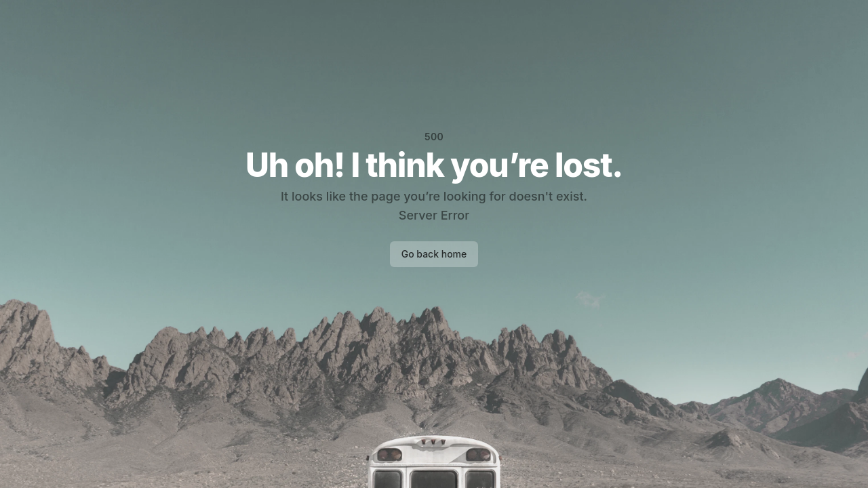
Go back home (434, 254)
